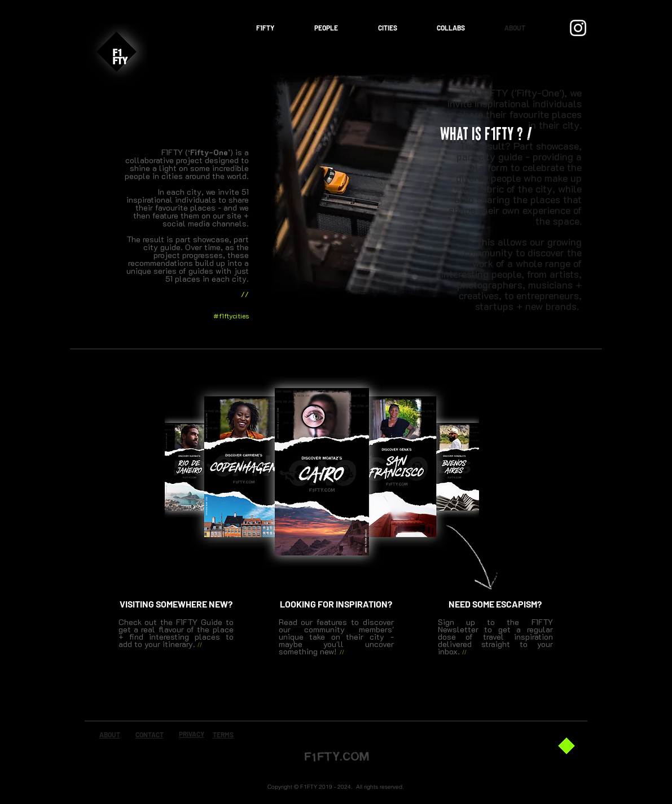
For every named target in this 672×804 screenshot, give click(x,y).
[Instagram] (578, 28)
